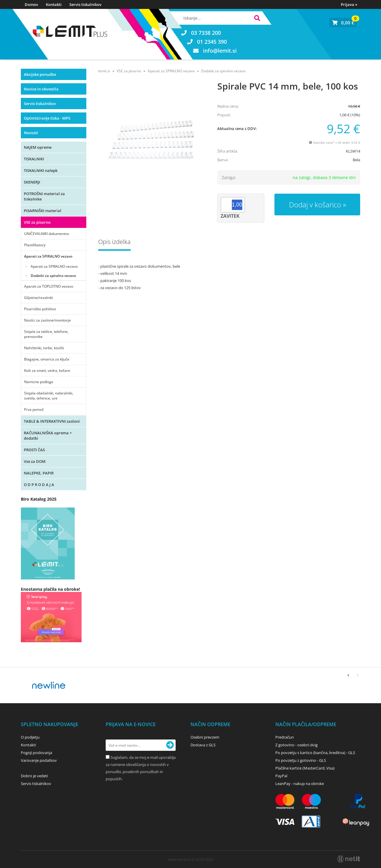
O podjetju (30, 737)
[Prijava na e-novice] (170, 745)
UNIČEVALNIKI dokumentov (47, 234)
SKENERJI (32, 182)
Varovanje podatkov (39, 760)
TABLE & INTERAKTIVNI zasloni (52, 421)
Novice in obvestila (41, 89)
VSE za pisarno (37, 222)
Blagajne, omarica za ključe (47, 359)
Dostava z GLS (203, 745)
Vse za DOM (35, 461)
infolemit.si (220, 51)
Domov (31, 4)
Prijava (349, 4)
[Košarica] (343, 23)
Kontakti (54, 4)
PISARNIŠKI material (43, 211)
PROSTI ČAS (34, 450)
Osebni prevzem (205, 737)
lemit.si (104, 71)
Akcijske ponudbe (40, 74)
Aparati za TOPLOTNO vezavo (49, 286)
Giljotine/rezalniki (39, 298)
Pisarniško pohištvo (40, 309)
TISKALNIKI (34, 159)
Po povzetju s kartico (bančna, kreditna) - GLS (315, 753)
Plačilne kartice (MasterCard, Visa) (305, 768)
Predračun (285, 737)
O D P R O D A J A (39, 485)
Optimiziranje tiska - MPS (47, 118)
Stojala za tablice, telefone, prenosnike (46, 334)
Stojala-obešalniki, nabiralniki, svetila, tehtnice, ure (49, 396)
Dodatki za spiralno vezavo (53, 276)
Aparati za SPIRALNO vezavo (48, 256)
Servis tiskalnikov (85, 4)
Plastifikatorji (35, 245)
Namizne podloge (39, 382)
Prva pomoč (34, 409)
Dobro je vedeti (34, 776)
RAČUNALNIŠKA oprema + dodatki (48, 435)
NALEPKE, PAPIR (39, 473)
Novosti (31, 133)
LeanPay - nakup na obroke (300, 784)
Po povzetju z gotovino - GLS (301, 760)
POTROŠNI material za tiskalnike (44, 196)
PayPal (281, 776)
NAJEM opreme (38, 147)
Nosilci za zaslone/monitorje (47, 320)
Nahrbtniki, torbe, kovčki (44, 348)
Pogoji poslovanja (36, 753)
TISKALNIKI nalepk (41, 170)
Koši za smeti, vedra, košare (47, 370)
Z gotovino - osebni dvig (296, 745)
